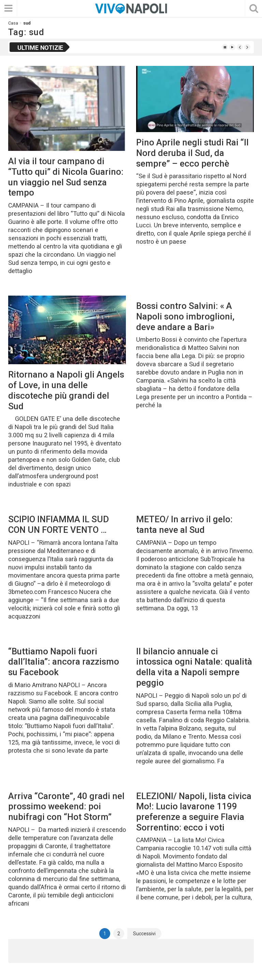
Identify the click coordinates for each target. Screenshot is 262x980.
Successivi (144, 934)
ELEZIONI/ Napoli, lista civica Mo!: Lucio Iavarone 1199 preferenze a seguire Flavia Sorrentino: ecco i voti (194, 812)
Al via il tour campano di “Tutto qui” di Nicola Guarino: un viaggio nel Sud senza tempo (66, 177)
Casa (13, 23)
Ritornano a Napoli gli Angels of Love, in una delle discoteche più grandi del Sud (66, 390)
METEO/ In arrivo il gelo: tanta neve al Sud (184, 524)
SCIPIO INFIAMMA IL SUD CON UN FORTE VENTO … (59, 524)
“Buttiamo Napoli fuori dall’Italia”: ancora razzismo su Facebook (64, 662)
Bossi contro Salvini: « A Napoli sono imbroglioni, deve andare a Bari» (185, 316)
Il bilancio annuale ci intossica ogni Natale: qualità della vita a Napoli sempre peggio (194, 667)
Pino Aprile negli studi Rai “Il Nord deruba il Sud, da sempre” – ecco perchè (192, 153)
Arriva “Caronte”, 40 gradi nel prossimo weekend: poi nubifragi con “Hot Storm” (66, 806)
